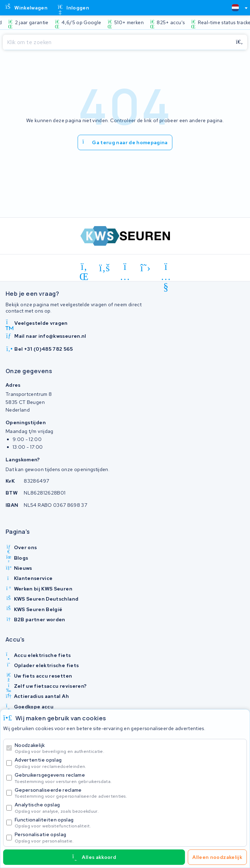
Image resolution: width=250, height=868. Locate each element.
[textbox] (235, 8)
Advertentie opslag (129, 763)
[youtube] (166, 268)
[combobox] (237, 8)
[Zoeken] (117, 42)
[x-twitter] (146, 268)
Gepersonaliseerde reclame (129, 793)
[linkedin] (84, 268)
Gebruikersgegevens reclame (129, 778)
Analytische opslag (129, 808)
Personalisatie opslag (129, 837)
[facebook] (105, 268)
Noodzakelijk (129, 748)
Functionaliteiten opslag (129, 823)
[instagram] (125, 268)
